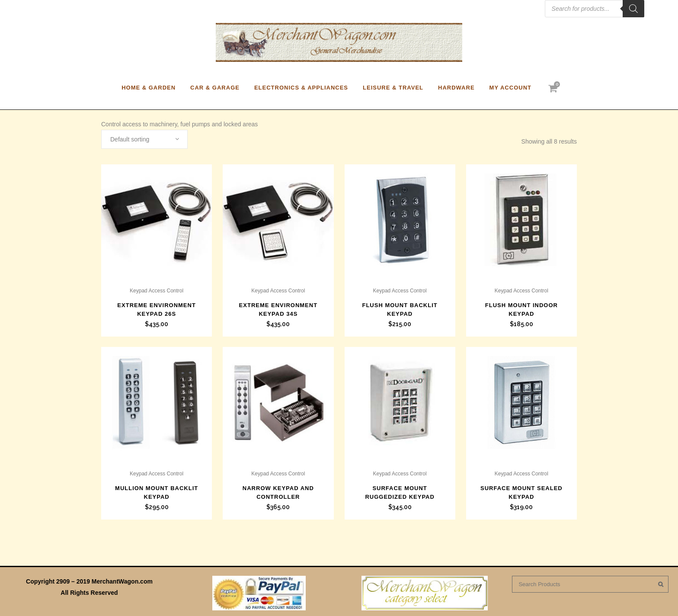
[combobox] (144, 139)
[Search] (633, 9)
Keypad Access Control (157, 291)
